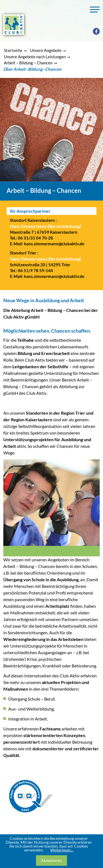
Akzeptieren (51, 860)
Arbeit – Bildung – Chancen (28, 63)
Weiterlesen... (62, 850)
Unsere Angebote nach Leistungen (35, 57)
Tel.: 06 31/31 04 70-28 (31, 238)
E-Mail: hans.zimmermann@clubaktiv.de (47, 244)
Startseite (13, 50)
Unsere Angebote (46, 50)
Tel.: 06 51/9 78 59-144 (31, 270)
